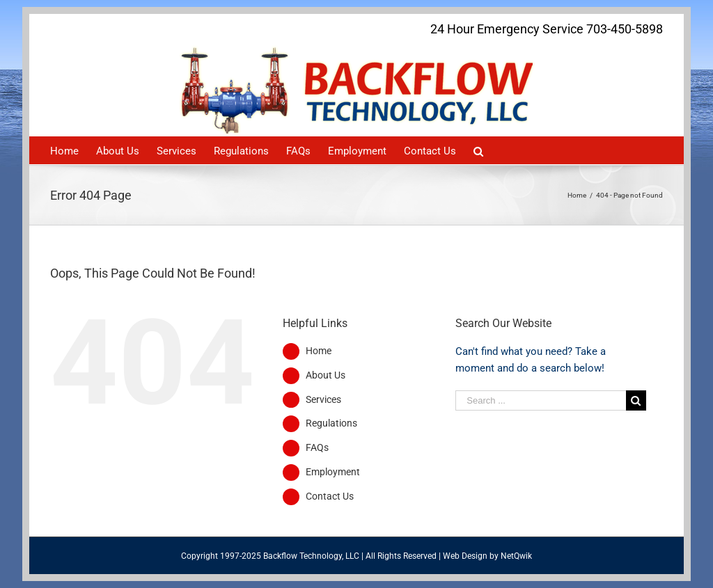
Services (323, 399)
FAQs (317, 447)
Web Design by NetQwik (487, 556)
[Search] (478, 150)
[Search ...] (540, 400)
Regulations (331, 423)
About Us (326, 375)
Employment (333, 472)
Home (319, 351)
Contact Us (330, 496)
